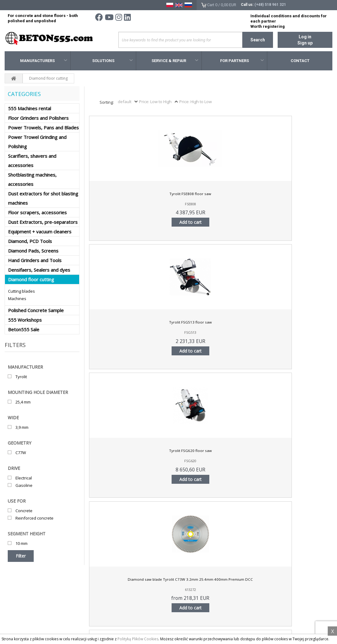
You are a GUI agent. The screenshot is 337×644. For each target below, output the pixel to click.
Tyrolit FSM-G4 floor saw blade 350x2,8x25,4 (303, 326)
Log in (305, 37)
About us (17, 620)
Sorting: (107, 103)
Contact (300, 62)
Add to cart (118, 223)
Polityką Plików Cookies (138, 639)
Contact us (19, 611)
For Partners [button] (242, 62)
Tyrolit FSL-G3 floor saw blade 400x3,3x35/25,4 (180, 326)
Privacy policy (21, 603)
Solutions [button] (112, 62)
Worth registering (268, 26)
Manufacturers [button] (44, 62)
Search (258, 40)
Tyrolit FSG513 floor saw (180, 195)
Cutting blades (21, 292)
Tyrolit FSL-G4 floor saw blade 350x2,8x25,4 (241, 326)
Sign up (305, 43)
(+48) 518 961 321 (270, 5)
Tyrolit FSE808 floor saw (118, 195)
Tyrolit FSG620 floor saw (241, 195)
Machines (17, 299)
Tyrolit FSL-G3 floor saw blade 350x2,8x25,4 (118, 326)
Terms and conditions (29, 595)
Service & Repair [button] (175, 62)
